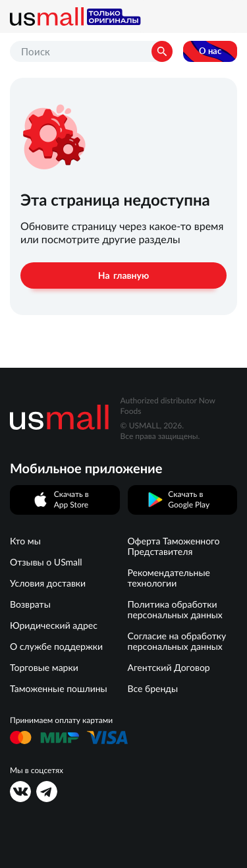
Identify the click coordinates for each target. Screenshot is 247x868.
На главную (123, 275)
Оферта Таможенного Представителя (174, 546)
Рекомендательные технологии (169, 578)
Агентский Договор (169, 668)
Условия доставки (48, 583)
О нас (210, 51)
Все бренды (153, 689)
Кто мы (25, 541)
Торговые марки (44, 668)
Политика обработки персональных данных (175, 610)
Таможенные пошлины (59, 689)
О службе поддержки (56, 647)
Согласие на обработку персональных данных (177, 641)
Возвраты (30, 604)
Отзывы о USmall (46, 562)
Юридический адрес (54, 625)
